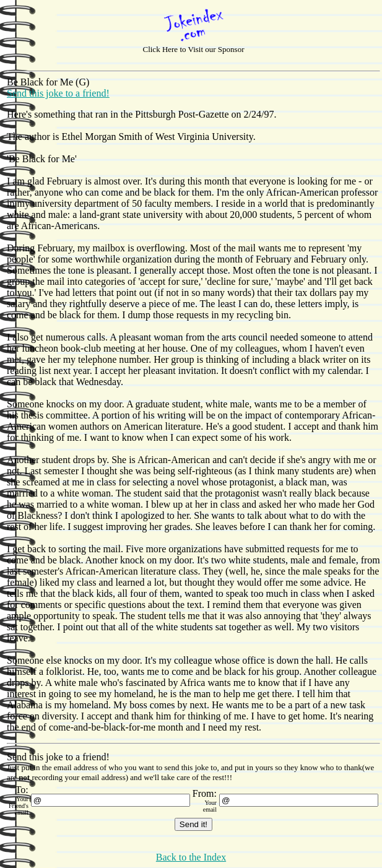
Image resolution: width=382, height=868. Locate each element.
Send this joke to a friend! (58, 93)
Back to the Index (191, 857)
